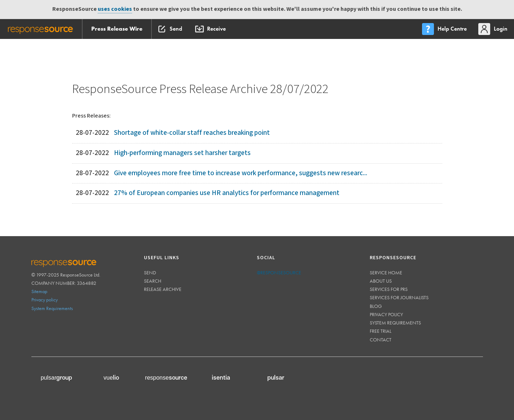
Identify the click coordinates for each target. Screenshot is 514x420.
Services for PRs (389, 289)
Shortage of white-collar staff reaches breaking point (192, 133)
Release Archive (163, 289)
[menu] (445, 29)
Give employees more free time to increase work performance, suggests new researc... (241, 173)
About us (381, 281)
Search (153, 281)
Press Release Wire (117, 29)
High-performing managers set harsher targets (182, 153)
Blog (376, 306)
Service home (386, 273)
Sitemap (39, 291)
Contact (381, 340)
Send (150, 273)
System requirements (395, 323)
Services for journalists (399, 297)
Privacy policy (45, 300)
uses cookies (115, 9)
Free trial (381, 331)
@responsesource (279, 273)
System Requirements (52, 308)
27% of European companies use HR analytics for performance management (227, 193)
